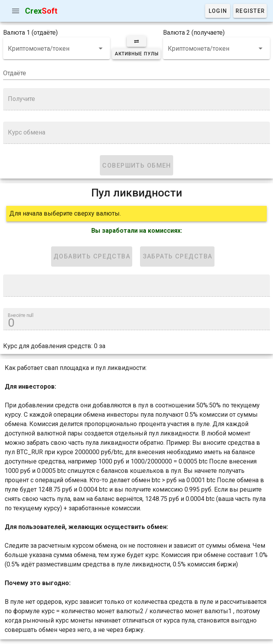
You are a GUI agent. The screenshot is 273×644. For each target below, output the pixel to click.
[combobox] (57, 48)
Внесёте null (21, 315)
